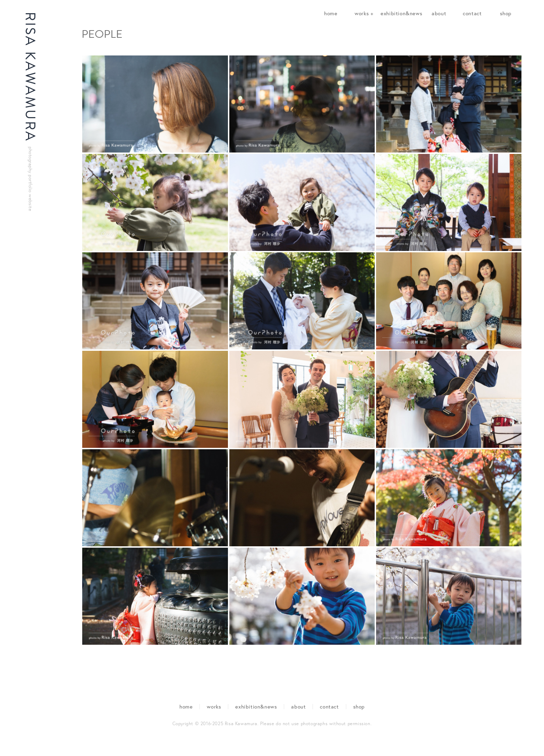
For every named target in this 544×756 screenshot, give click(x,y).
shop (506, 13)
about (439, 13)
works (214, 706)
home (331, 13)
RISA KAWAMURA (30, 111)
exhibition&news (401, 13)
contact (472, 13)
